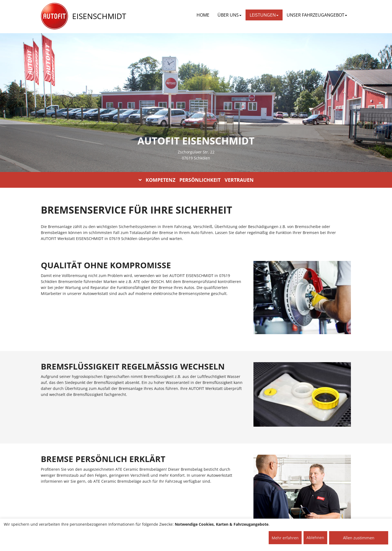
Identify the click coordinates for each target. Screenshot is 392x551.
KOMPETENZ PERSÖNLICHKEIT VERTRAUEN (196, 180)
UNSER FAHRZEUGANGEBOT (317, 15)
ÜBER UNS (229, 15)
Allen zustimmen (359, 538)
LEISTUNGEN (264, 15)
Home (203, 15)
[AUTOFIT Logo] (54, 16)
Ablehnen (315, 538)
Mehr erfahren (285, 538)
